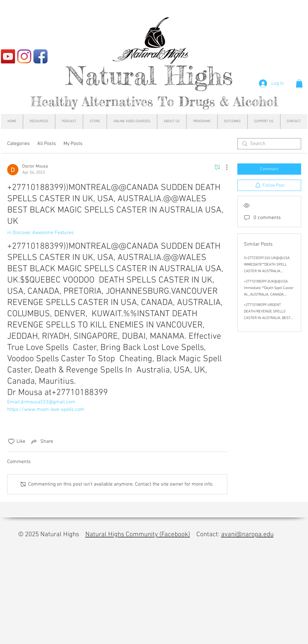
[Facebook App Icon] (40, 56)
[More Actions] (224, 167)
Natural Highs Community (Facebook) (138, 534)
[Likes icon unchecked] (11, 442)
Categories (18, 144)
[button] (299, 83)
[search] (269, 144)
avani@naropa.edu (247, 534)
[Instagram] (24, 56)
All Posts (47, 144)
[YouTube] (8, 56)
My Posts (73, 144)
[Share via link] (42, 442)
